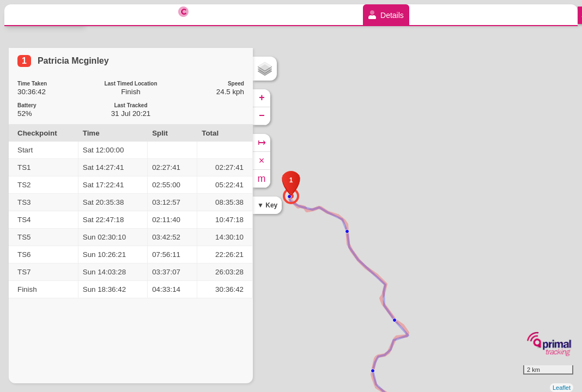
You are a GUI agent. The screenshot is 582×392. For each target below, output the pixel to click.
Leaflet (562, 388)
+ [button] (262, 98)
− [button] (262, 116)
